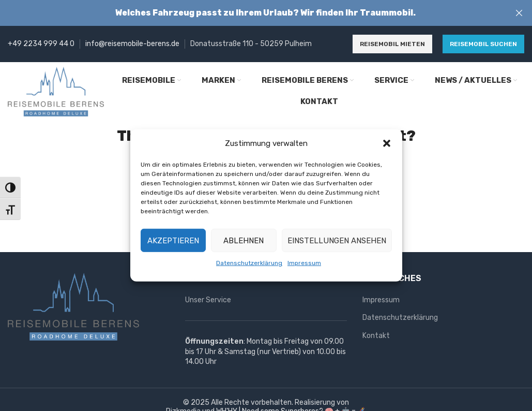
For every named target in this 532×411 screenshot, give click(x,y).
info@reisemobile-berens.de (132, 44)
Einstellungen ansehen (337, 240)
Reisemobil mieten (392, 44)
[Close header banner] (519, 13)
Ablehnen (244, 240)
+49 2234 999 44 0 (41, 44)
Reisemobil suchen (483, 44)
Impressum (304, 263)
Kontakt (376, 336)
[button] (387, 143)
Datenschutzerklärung (249, 263)
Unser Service (208, 300)
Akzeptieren (173, 240)
